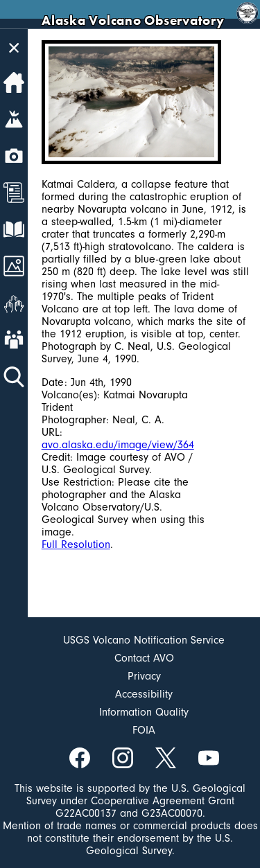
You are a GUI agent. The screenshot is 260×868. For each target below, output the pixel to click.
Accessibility (144, 694)
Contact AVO (144, 658)
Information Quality (144, 712)
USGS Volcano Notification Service (144, 640)
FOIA (144, 730)
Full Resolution (76, 544)
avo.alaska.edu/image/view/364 (118, 445)
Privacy (144, 676)
